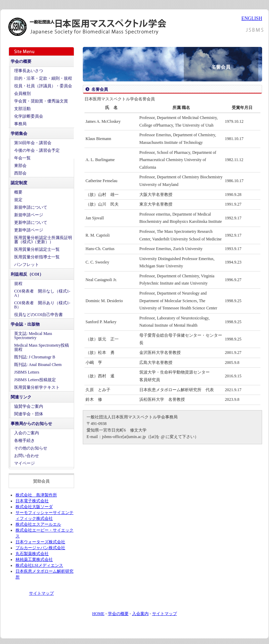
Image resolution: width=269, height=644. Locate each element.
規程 (18, 284)
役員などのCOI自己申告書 (38, 315)
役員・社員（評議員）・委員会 (43, 86)
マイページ (24, 463)
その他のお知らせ (31, 448)
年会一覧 (22, 158)
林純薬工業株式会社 (34, 559)
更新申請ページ (29, 230)
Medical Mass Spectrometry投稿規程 (42, 347)
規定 (18, 200)
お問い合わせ (27, 456)
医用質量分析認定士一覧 (37, 249)
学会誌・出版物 (25, 324)
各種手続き (24, 440)
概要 (18, 192)
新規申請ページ (29, 215)
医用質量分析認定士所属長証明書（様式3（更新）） (43, 240)
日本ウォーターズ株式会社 (40, 542)
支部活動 (22, 109)
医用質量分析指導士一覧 (37, 257)
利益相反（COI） (27, 274)
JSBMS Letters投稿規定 (35, 380)
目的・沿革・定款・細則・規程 (43, 78)
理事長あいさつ (29, 71)
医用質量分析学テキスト (37, 387)
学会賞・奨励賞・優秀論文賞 (41, 101)
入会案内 (140, 614)
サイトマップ (41, 593)
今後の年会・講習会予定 (37, 150)
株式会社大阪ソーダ (34, 507)
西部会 (20, 173)
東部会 (20, 166)
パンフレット (27, 265)
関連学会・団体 (29, 414)
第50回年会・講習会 (33, 143)
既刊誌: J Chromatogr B (35, 357)
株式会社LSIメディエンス (39, 565)
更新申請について (31, 222)
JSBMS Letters (27, 372)
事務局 (20, 124)
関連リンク (21, 397)
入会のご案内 (27, 433)
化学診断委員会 (29, 116)
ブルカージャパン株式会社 (40, 548)
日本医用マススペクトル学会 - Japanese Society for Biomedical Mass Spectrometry (94, 27)
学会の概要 (21, 61)
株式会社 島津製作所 (36, 495)
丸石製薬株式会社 (32, 554)
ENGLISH (252, 18)
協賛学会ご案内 (29, 406)
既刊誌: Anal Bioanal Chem (38, 365)
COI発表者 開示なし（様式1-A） (42, 293)
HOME (98, 614)
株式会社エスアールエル (38, 524)
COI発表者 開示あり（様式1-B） (42, 305)
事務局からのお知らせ (31, 424)
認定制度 (19, 183)
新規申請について (31, 207)
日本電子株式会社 (32, 501)
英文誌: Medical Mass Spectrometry (33, 336)
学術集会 (19, 133)
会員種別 (22, 93)
